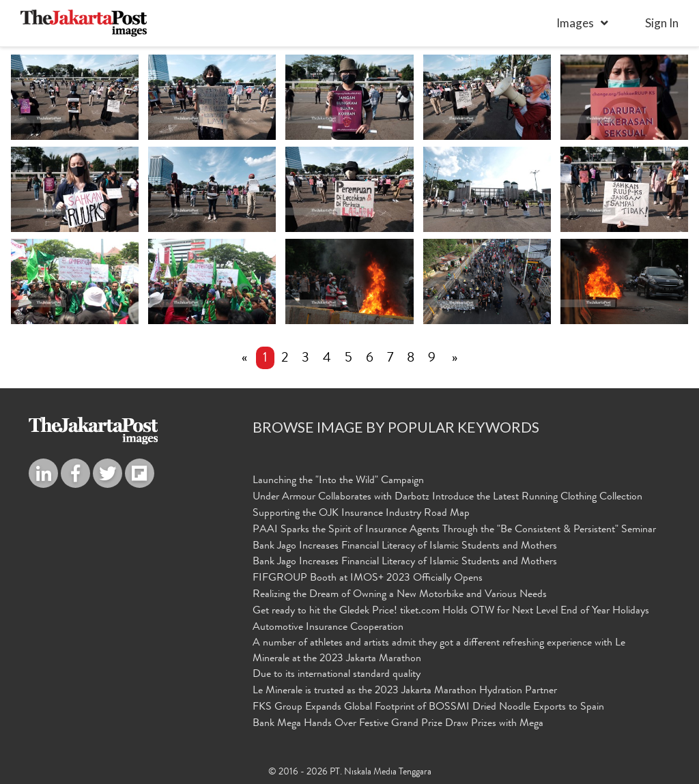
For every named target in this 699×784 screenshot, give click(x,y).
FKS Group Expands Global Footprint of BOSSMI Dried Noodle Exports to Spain (428, 708)
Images (575, 23)
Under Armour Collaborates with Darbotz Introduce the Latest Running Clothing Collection (447, 497)
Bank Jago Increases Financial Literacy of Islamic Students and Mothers (405, 547)
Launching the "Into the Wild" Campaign (338, 481)
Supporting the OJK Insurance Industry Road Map (361, 514)
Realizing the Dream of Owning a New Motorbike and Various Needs (400, 595)
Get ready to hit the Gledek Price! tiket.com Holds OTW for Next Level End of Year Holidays (451, 611)
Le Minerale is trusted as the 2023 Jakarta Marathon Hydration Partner (405, 691)
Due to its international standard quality (337, 675)
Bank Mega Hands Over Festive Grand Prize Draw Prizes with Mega (398, 724)
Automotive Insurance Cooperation (328, 628)
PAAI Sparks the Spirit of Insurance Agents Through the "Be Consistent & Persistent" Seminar (454, 530)
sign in (662, 23)
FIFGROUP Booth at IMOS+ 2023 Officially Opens (368, 579)
